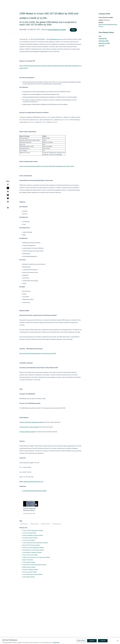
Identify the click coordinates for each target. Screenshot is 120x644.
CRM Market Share (34, 524)
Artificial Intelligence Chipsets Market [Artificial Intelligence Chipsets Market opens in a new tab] (33, 535)
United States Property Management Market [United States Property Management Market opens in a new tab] (35, 565)
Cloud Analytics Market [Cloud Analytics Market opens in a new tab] (29, 562)
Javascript (102, 46)
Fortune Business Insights (57, 30)
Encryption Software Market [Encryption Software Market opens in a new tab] (30, 538)
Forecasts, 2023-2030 (29, 514)
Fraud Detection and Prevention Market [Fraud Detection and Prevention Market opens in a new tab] (33, 550)
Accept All (103, 641)
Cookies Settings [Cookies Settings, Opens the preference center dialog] (81, 641)
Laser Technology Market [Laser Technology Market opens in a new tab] (29, 533)
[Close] (118, 641)
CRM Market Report (57, 524)
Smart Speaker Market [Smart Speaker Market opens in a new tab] (29, 577)
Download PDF (103, 39)
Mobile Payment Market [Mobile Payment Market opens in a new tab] (29, 567)
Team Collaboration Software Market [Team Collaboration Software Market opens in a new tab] (33, 574)
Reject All (92, 641)
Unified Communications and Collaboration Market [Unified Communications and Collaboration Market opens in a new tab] (36, 557)
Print (100, 36)
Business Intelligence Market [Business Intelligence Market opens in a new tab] (30, 570)
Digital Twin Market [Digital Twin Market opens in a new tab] (28, 560)
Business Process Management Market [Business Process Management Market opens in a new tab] (33, 548)
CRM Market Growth (46, 524)
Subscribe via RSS (104, 41)
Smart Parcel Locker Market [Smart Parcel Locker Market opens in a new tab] (30, 555)
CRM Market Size (24, 524)
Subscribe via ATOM (104, 43)
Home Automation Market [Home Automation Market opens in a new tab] (30, 572)
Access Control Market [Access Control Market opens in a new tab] (29, 540)
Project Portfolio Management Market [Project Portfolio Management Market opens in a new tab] (33, 531)
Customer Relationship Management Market (35, 491)
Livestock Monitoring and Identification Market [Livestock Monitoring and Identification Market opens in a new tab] (35, 543)
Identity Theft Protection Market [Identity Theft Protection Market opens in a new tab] (31, 545)
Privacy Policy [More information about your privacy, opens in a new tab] (56, 643)
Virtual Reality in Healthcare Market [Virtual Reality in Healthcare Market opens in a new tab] (32, 552)
